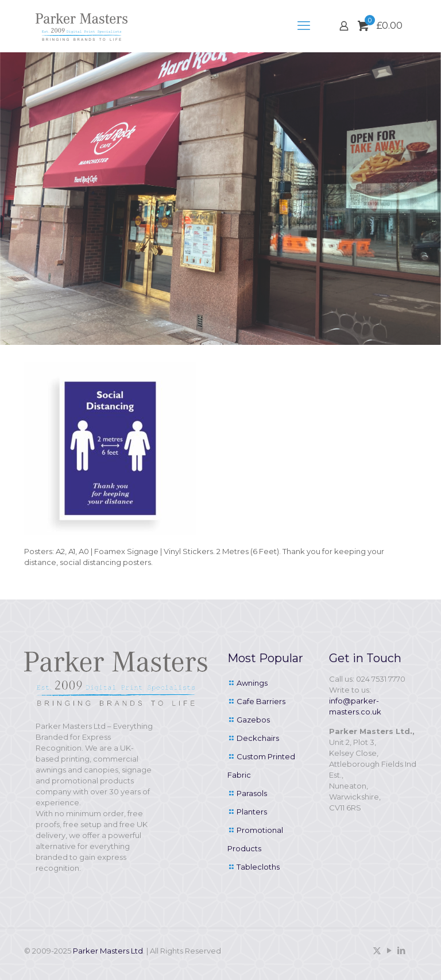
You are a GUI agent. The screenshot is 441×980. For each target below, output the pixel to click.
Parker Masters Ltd (108, 951)
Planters (252, 812)
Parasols (252, 793)
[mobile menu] (304, 26)
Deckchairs (258, 738)
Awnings (252, 683)
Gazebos (253, 720)
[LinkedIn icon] (401, 950)
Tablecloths (258, 867)
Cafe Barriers (261, 701)
